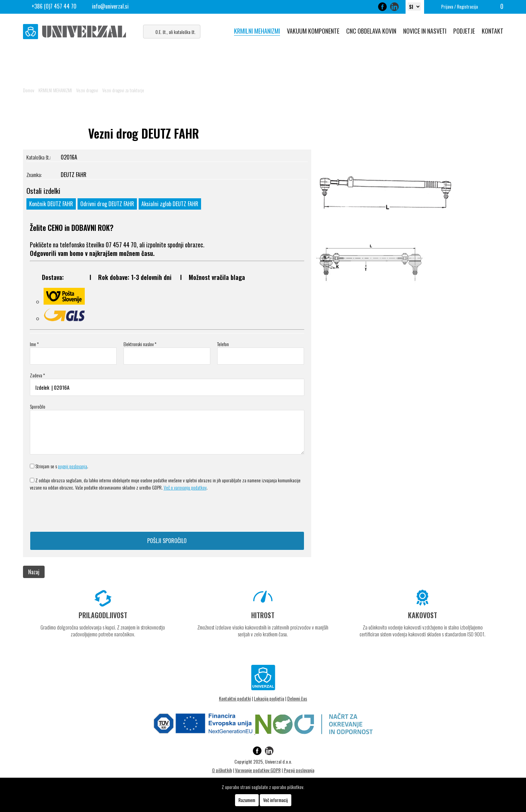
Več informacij (276, 800)
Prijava (447, 7)
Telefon (223, 344)
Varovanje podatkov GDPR (258, 770)
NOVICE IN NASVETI (425, 31)
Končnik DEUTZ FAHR (51, 204)
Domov (29, 90)
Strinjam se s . (62, 466)
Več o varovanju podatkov (185, 487)
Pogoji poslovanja (299, 770)
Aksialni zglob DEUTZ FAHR (170, 204)
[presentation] (82, 511)
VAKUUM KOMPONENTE (313, 31)
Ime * (34, 344)
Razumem (247, 800)
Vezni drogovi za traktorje (123, 90)
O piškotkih (222, 770)
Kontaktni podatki (235, 698)
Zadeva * (37, 375)
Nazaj (34, 572)
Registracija (467, 7)
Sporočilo (38, 406)
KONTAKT (493, 31)
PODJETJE (464, 31)
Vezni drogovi (87, 90)
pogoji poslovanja (73, 466)
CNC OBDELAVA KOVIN (371, 31)
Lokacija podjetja (269, 698)
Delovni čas (297, 698)
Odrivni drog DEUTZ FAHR (107, 204)
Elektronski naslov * (140, 344)
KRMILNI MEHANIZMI (257, 31)
